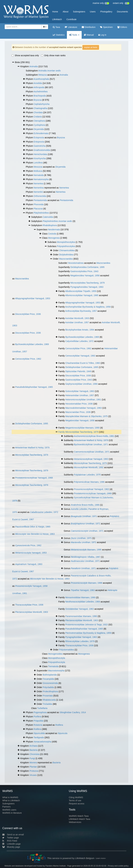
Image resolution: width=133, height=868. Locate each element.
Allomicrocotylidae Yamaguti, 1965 (82, 295)
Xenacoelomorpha (43, 742)
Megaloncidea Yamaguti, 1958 (85, 275)
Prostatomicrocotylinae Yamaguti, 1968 (34, 478)
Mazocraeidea (66, 259)
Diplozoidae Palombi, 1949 (78, 371)
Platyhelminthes (41, 213)
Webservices (75, 822)
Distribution (89, 27)
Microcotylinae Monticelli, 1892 (89, 467)
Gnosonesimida (50, 683)
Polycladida (48, 687)
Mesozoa (38, 167)
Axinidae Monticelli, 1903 (77, 318)
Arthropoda (39, 87)
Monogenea (54, 238)
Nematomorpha (41, 179)
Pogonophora (40, 712)
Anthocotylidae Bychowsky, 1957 (81, 311)
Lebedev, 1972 (44, 512)
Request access (77, 804)
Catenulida (48, 217)
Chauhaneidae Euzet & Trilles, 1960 (83, 363)
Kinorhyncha (40, 158)
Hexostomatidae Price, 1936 (79, 404)
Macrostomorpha (56, 671)
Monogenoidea (55, 654)
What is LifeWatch (11, 800)
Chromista (34, 754)
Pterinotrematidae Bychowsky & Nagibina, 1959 (88, 633)
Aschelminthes (41, 92)
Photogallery (106, 12)
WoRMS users (9, 810)
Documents (122, 12)
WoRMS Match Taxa (79, 816)
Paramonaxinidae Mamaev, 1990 (81, 616)
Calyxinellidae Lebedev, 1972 (79, 341)
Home (55, 12)
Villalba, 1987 (86, 557)
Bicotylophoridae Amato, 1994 (80, 330)
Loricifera (38, 163)
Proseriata (48, 696)
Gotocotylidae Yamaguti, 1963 (80, 391)
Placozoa (38, 209)
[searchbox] (23, 27)
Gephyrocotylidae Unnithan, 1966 (81, 384)
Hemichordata (40, 154)
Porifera (37, 717)
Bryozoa (38, 100)
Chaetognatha (41, 108)
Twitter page (11, 838)
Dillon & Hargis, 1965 (33, 527)
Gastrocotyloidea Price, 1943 (84, 271)
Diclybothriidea (66, 255)
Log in (102, 35)
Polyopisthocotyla (57, 662)
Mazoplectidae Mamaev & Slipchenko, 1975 (86, 416)
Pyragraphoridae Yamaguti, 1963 (81, 637)
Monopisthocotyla (57, 658)
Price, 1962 (28, 545)
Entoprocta (39, 142)
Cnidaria (38, 117)
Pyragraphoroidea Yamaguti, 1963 (87, 287)
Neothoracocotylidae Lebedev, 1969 (83, 602)
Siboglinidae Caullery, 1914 (73, 712)
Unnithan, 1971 (84, 516)
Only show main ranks (53, 55)
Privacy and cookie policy (118, 866)
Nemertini (38, 192)
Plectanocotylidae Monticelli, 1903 (32, 612)
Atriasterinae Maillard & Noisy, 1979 (91, 440)
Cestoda (52, 234)
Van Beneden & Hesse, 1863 (35, 534)
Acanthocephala (41, 79)
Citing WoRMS (76, 797)
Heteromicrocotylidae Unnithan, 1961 (83, 400)
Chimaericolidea (67, 250)
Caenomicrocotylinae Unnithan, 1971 (92, 452)
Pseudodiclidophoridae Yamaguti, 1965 (34, 387)
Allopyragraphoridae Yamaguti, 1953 (33, 298)
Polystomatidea (67, 650)
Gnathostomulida (42, 150)
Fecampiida (48, 679)
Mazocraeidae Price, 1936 (78, 412)
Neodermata (54, 230)
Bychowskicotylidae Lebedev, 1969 (82, 337)
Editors (122, 27)
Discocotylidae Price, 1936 (28, 314)
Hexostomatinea (76, 263)
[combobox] (23, 27)
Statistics (59, 35)
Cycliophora (39, 125)
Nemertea (38, 184)
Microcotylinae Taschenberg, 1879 (90, 463)
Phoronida (39, 204)
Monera (33, 763)
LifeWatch (57, 19)
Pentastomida (40, 200)
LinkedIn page (11, 844)
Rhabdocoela (49, 700)
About (66, 12)
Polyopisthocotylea (66, 246)
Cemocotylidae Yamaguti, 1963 (80, 356)
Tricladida (47, 704)
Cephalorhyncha (42, 104)
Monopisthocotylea (66, 242)
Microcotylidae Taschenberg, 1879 (82, 432)
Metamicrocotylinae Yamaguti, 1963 (91, 459)
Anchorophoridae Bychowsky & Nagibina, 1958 (88, 307)
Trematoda (53, 666)
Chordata (38, 112)
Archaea (33, 746)
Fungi (32, 758)
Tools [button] (74, 35)
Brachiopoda (40, 96)
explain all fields (91, 47)
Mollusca (38, 171)
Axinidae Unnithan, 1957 (77, 322)
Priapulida (38, 721)
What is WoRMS (10, 797)
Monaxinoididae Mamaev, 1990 (80, 597)
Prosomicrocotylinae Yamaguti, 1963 (91, 489)
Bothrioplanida (50, 675)
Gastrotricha (40, 146)
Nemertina (39, 188)
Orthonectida (40, 196)
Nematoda (39, 175)
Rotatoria (38, 725)
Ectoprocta (39, 138)
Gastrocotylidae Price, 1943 (79, 380)
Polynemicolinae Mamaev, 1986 (89, 482)
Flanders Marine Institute (55, 866)
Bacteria (33, 750)
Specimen (106, 27)
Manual (89, 35)
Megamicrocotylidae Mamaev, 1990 (82, 428)
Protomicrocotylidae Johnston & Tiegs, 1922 (87, 625)
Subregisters (79, 12)
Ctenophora (39, 121)
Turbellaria (42, 708)
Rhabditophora (50, 225)
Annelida (38, 83)
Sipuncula (63, 733)
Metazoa (43, 75)
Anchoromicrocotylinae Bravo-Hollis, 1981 (94, 436)
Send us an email (13, 835)
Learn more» (101, 858)
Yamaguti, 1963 (29, 564)
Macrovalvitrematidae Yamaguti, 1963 (83, 408)
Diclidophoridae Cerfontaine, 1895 (82, 367)
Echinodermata (41, 133)
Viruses (33, 775)
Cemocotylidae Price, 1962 (78, 348)
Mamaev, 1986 (86, 550)
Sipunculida (39, 733)
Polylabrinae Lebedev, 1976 (87, 475)
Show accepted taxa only (25, 55)
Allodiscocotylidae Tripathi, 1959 (81, 291)
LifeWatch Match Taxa (80, 819)
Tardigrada (39, 737)
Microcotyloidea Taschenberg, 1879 (88, 283)
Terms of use (75, 800)
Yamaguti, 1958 (31, 586)
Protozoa (34, 771)
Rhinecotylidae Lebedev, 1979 (80, 641)
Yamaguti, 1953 (31, 553)
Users (93, 12)
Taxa (56, 27)
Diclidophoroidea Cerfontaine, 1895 (87, 267)
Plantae (33, 767)
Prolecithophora (50, 691)
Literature (71, 27)
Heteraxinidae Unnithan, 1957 (80, 395)
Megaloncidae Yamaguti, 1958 (80, 420)
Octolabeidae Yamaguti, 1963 (80, 609)
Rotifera (59, 725)
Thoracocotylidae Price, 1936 (29, 605)
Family (62, 432)
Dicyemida (39, 129)
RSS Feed (10, 841)
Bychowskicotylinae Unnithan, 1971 (91, 444)
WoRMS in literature (12, 813)
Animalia (34, 66)
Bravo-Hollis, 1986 (85, 505)
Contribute (71, 19)
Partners (6, 807)
